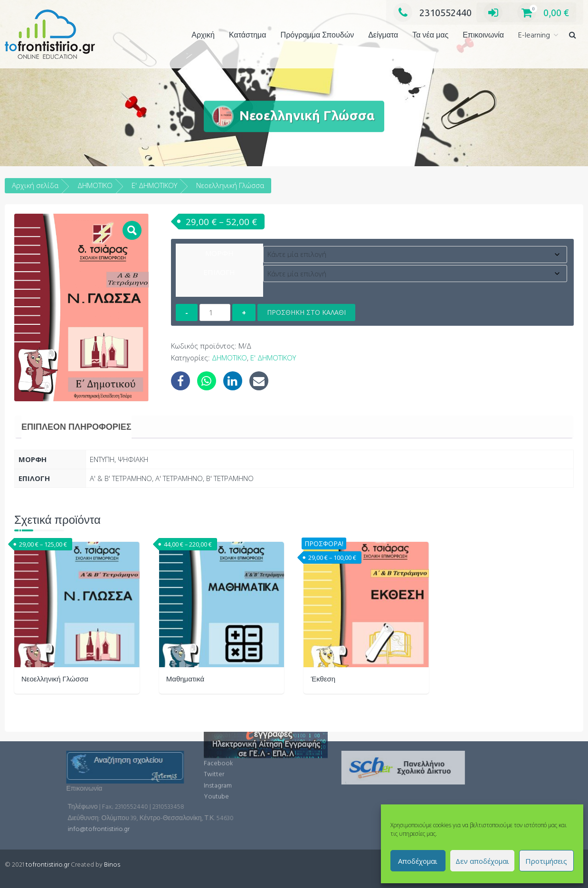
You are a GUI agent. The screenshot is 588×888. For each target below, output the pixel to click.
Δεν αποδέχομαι (482, 861)
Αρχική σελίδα (35, 185)
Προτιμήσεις (546, 861)
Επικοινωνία (483, 36)
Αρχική (203, 36)
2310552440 (432, 13)
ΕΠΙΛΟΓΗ (219, 272)
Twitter (214, 748)
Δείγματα (383, 36)
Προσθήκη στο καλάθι (306, 312)
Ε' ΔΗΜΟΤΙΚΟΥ (154, 185)
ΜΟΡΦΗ (219, 253)
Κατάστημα (248, 36)
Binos (112, 865)
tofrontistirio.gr (47, 865)
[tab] (76, 427)
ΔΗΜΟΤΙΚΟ (95, 185)
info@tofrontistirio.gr (160, 829)
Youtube (216, 770)
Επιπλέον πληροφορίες (76, 427)
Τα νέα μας (430, 36)
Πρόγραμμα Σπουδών (318, 36)
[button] (573, 36)
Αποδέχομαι (418, 861)
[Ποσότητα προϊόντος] (215, 312)
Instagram (218, 759)
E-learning (534, 36)
